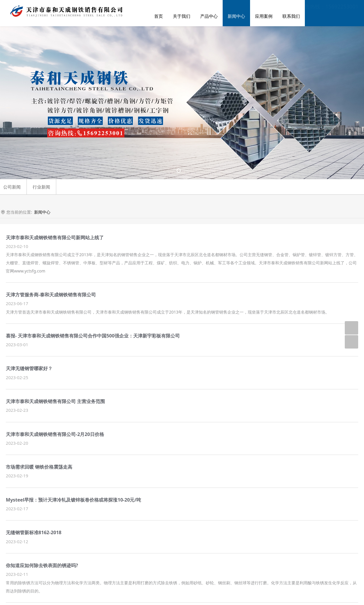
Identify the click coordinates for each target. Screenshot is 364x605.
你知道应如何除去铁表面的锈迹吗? (42, 565)
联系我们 (291, 16)
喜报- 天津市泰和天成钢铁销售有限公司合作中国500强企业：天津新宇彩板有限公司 (93, 336)
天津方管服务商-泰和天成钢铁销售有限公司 (51, 295)
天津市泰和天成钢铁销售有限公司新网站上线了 (55, 238)
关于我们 (182, 16)
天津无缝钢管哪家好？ (29, 368)
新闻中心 (236, 16)
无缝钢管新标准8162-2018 (34, 532)
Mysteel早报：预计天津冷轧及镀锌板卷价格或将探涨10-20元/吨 (73, 500)
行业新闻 (41, 187)
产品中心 (209, 16)
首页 (159, 16)
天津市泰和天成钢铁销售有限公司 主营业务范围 (55, 401)
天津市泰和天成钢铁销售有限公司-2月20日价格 (55, 434)
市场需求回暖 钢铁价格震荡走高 (39, 467)
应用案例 (264, 16)
